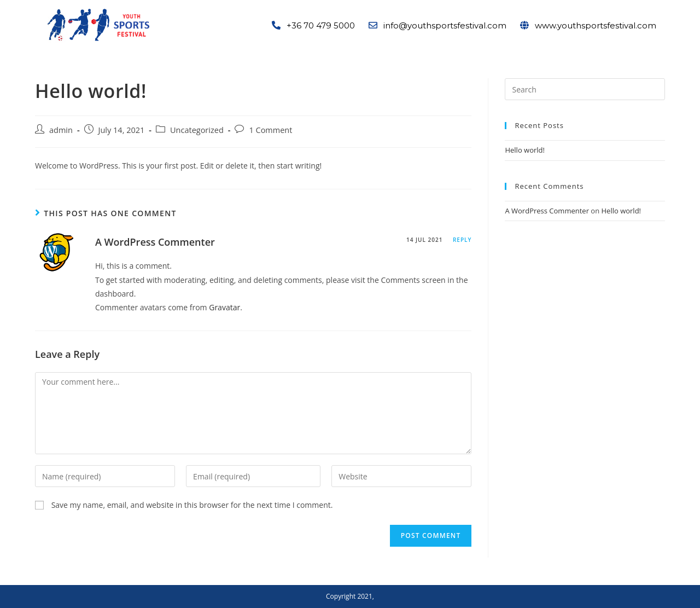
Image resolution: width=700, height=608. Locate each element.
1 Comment (270, 130)
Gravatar (224, 307)
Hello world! (525, 150)
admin (61, 130)
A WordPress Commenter (155, 242)
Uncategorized (197, 130)
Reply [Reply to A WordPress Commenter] (462, 240)
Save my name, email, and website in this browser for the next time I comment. (192, 505)
